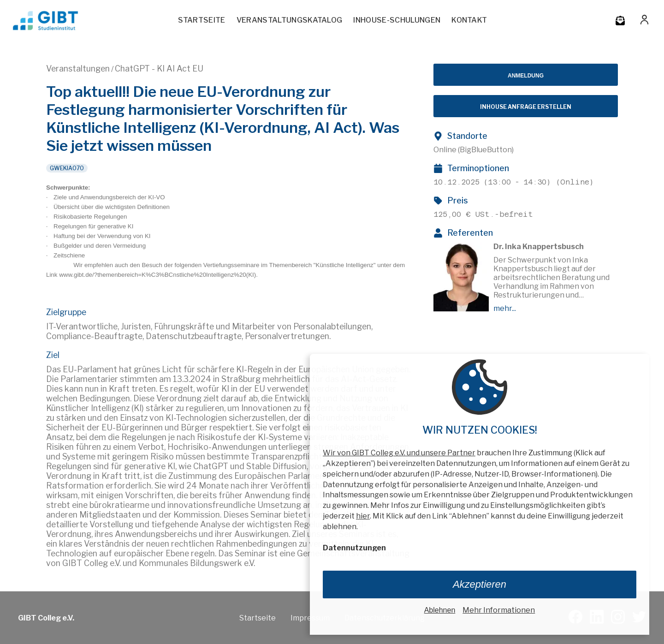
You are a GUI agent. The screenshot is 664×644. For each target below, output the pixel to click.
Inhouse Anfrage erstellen (526, 107)
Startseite (202, 20)
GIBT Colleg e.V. (46, 618)
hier (363, 516)
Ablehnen (440, 610)
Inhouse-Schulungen (397, 20)
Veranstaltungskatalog (290, 20)
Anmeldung (526, 76)
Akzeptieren (480, 584)
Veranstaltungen (78, 69)
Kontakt (469, 20)
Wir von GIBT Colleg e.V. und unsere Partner (399, 453)
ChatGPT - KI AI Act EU (159, 69)
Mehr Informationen (499, 610)
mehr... (505, 308)
